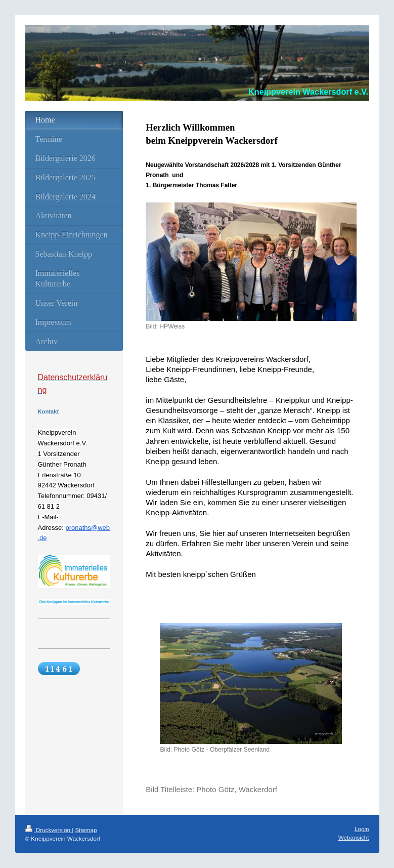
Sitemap (86, 830)
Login (362, 829)
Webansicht (354, 837)
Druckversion (49, 830)
